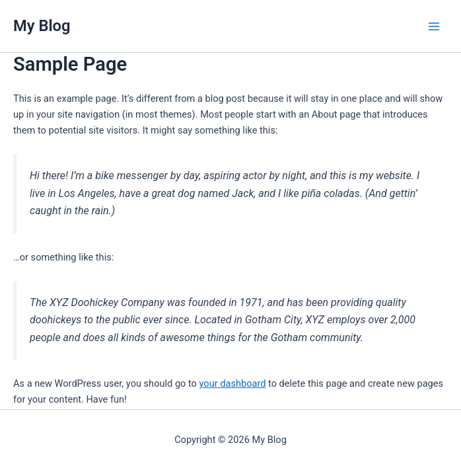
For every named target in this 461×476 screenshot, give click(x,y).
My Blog (42, 26)
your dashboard (233, 383)
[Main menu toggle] (434, 26)
